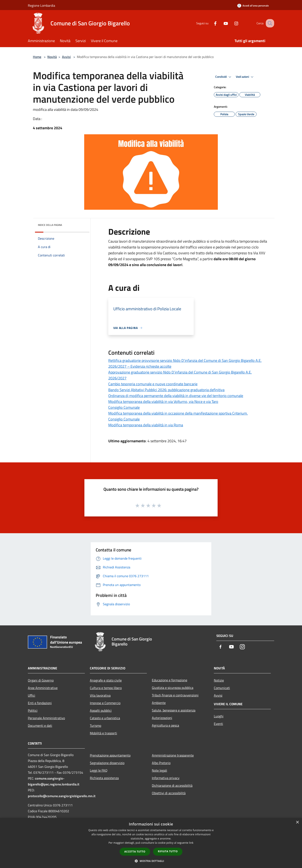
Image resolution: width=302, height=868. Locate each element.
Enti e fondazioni (40, 703)
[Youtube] (221, 23)
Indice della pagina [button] (50, 225)
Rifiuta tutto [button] (168, 851)
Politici (33, 710)
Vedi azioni (245, 77)
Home (37, 57)
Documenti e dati (40, 726)
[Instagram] (232, 23)
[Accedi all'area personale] (253, 6)
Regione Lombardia (41, 5)
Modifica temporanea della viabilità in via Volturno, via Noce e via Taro (163, 402)
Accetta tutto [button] (135, 852)
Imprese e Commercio (105, 703)
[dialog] (151, 843)
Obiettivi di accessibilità (169, 793)
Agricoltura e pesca (165, 725)
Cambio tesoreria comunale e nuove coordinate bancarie (153, 384)
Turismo (96, 726)
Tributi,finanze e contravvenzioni (175, 695)
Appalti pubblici (101, 710)
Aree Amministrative (43, 688)
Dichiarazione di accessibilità (172, 785)
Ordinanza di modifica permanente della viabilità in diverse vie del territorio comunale (176, 396)
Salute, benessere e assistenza (174, 710)
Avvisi (66, 57)
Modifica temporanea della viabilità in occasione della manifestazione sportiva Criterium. (178, 413)
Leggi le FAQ (99, 770)
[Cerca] (269, 23)
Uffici (32, 695)
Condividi (224, 77)
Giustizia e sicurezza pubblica (173, 688)
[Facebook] (211, 23)
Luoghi (219, 716)
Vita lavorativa (100, 695)
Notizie (219, 680)
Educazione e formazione (170, 680)
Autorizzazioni (162, 718)
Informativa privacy (166, 778)
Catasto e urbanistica (105, 718)
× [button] (297, 822)
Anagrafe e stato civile (106, 680)
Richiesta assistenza (104, 778)
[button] (151, 861)
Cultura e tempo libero (106, 688)
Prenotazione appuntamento (110, 755)
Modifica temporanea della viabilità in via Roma (146, 425)
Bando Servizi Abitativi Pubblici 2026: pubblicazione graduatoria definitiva (166, 390)
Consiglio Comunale (124, 407)
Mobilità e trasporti (103, 733)
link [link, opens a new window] (191, 843)
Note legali (159, 770)
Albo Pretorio (161, 763)
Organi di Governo (41, 680)
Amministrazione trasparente (173, 755)
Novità (52, 57)
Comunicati (222, 688)
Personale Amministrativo (46, 718)
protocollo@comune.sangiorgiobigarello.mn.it (62, 796)
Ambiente (159, 703)
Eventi (218, 724)
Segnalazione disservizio (107, 763)
